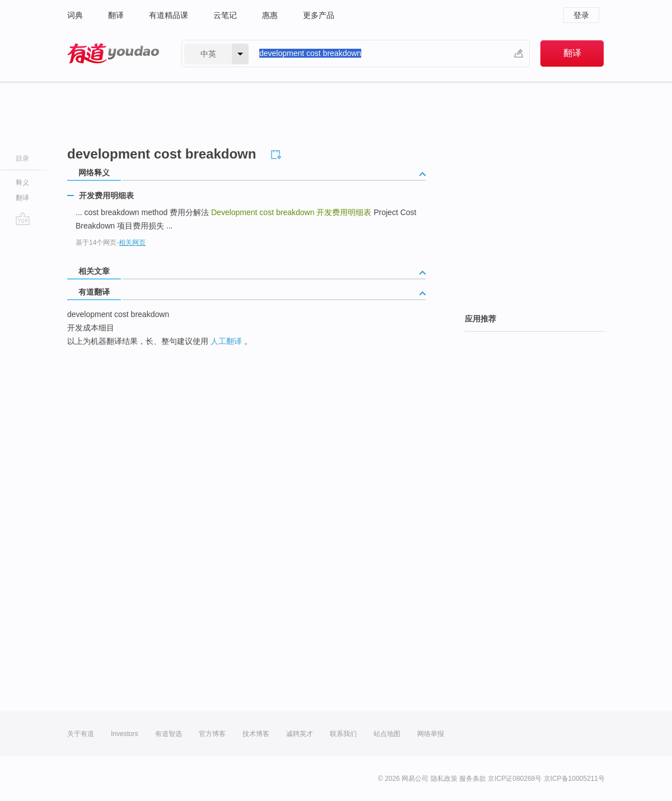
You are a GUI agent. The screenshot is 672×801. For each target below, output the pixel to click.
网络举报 (431, 734)
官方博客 (212, 734)
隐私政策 (444, 779)
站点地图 (387, 734)
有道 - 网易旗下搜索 (113, 53)
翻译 (116, 15)
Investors (125, 734)
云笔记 (225, 15)
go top (23, 218)
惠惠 (270, 15)
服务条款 (473, 779)
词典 (75, 15)
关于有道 (81, 734)
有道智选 (169, 734)
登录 (581, 15)
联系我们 (343, 734)
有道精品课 (169, 15)
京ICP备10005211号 (574, 779)
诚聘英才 (300, 734)
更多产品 (319, 15)
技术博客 (256, 734)
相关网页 (132, 243)
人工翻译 (226, 341)
